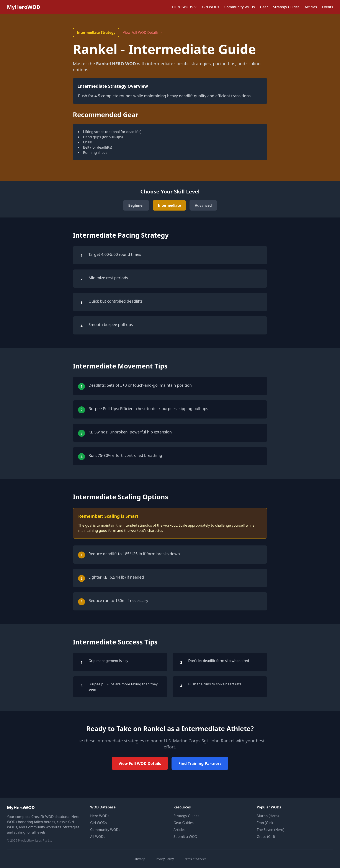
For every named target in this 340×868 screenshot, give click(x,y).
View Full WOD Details (140, 763)
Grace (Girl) (266, 837)
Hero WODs (100, 816)
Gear (264, 7)
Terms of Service (195, 859)
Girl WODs (211, 7)
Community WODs (239, 7)
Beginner (136, 205)
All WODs (98, 837)
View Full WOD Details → (143, 32)
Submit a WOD (185, 837)
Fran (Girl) (265, 823)
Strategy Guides (286, 7)
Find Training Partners (200, 763)
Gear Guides (184, 823)
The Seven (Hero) (271, 830)
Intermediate (169, 205)
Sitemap (139, 859)
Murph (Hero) (268, 816)
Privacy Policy (164, 859)
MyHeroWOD (24, 7)
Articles (311, 7)
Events (328, 7)
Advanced (203, 205)
